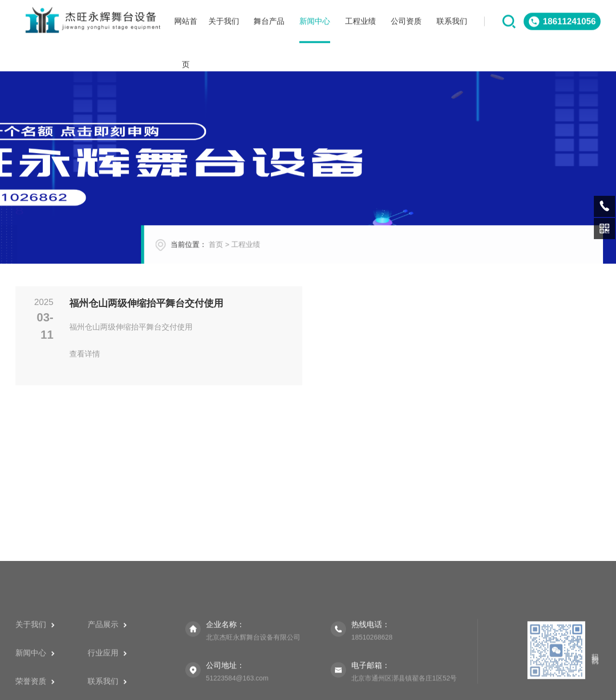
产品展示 (107, 676)
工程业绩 (261, 251)
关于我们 (35, 676)
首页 (231, 251)
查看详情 (100, 354)
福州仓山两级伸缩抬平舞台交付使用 (146, 303)
